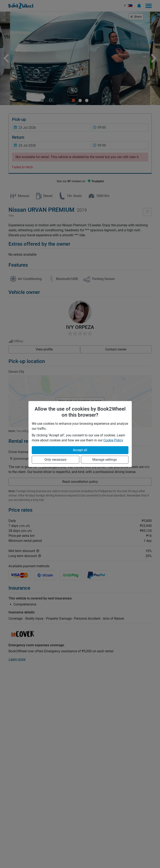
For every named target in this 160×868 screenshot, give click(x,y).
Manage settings (105, 460)
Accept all (80, 450)
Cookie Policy (113, 440)
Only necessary (56, 460)
